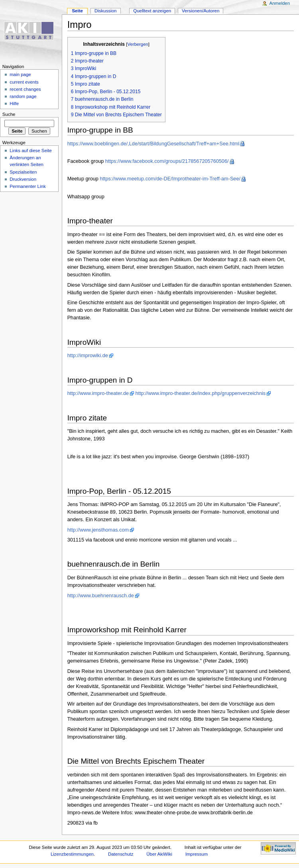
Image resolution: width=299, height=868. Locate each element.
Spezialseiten (23, 172)
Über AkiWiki (159, 854)
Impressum (197, 854)
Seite (77, 11)
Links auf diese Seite (31, 151)
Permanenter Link (28, 186)
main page (20, 74)
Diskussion (105, 11)
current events (24, 82)
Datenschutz (121, 854)
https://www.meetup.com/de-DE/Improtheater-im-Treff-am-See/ (170, 179)
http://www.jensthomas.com (98, 530)
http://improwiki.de (88, 356)
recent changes (25, 89)
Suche (9, 114)
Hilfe (14, 104)
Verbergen (138, 44)
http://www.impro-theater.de (98, 393)
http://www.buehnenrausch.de (101, 596)
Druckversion (23, 179)
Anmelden (280, 3)
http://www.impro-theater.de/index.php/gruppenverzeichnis (201, 393)
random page (23, 96)
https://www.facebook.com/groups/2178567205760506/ (167, 161)
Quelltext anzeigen (152, 11)
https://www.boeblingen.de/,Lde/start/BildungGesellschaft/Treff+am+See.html (153, 144)
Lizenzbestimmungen (72, 854)
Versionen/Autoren (201, 11)
